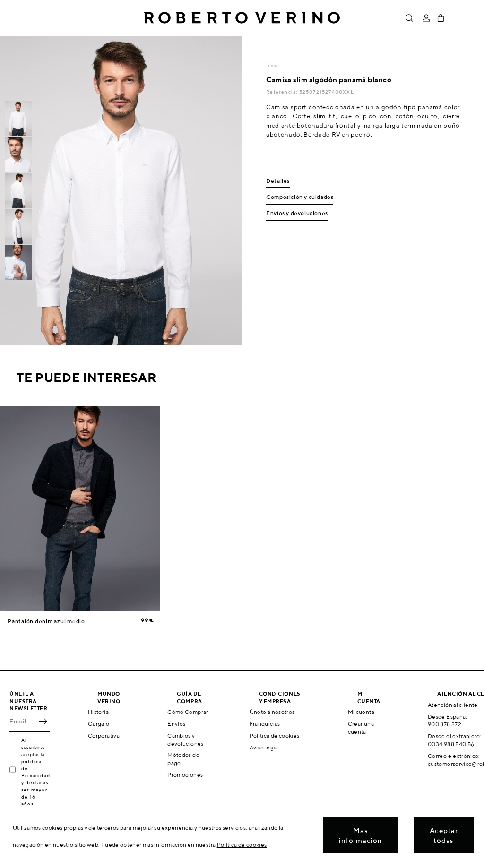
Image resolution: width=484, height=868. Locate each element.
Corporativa (104, 735)
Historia (98, 712)
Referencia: (282, 92)
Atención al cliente (453, 705)
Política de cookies (275, 735)
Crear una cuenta (361, 728)
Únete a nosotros (272, 712)
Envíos (176, 724)
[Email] (23, 722)
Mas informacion (360, 835)
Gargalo (99, 724)
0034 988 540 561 (452, 744)
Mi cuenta (361, 712)
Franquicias (265, 724)
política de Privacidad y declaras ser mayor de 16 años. (36, 782)
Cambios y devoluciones (185, 739)
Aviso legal (264, 747)
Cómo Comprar (188, 712)
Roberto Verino (242, 18)
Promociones (185, 775)
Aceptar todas (444, 835)
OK (43, 722)
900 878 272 (445, 724)
